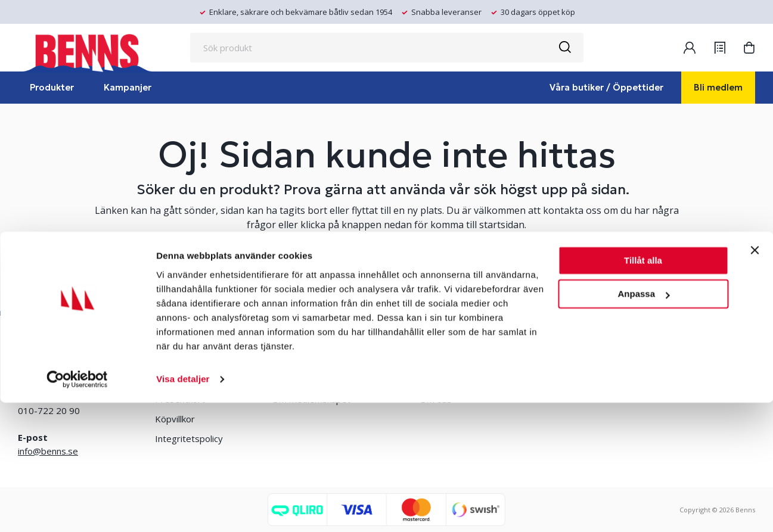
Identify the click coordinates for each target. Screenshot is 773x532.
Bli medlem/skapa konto (321, 360)
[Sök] (564, 48)
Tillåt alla (643, 390)
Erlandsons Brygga (458, 360)
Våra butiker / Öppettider (606, 87)
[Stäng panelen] (755, 379)
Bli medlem (718, 87)
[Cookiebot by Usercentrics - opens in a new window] (77, 509)
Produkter (52, 87)
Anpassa (643, 423)
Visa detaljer (183, 508)
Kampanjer (128, 87)
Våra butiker (180, 360)
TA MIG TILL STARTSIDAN (387, 269)
